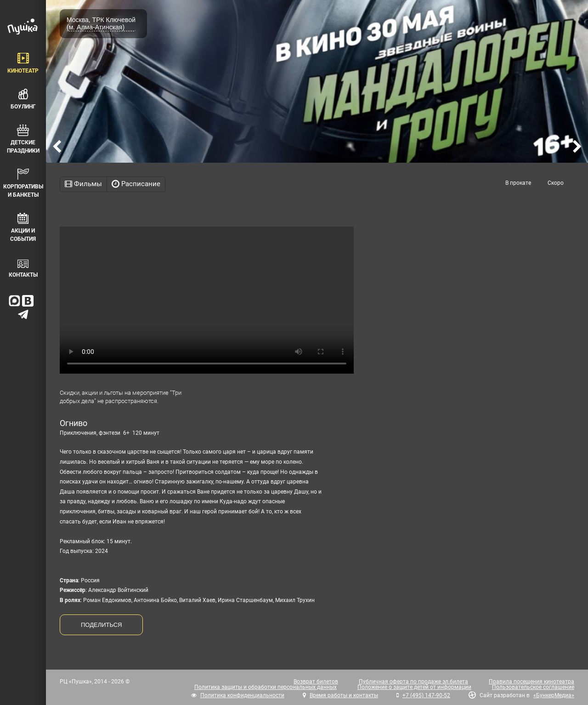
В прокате (518, 183)
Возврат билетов (316, 682)
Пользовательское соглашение (533, 687)
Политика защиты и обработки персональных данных (266, 687)
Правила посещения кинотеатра (531, 682)
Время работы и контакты (344, 695)
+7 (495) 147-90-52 (426, 695)
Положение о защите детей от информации (414, 687)
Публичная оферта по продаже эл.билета (413, 682)
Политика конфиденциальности (242, 695)
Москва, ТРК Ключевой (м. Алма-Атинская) (101, 23)
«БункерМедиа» (554, 695)
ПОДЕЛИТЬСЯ (101, 625)
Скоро (556, 183)
